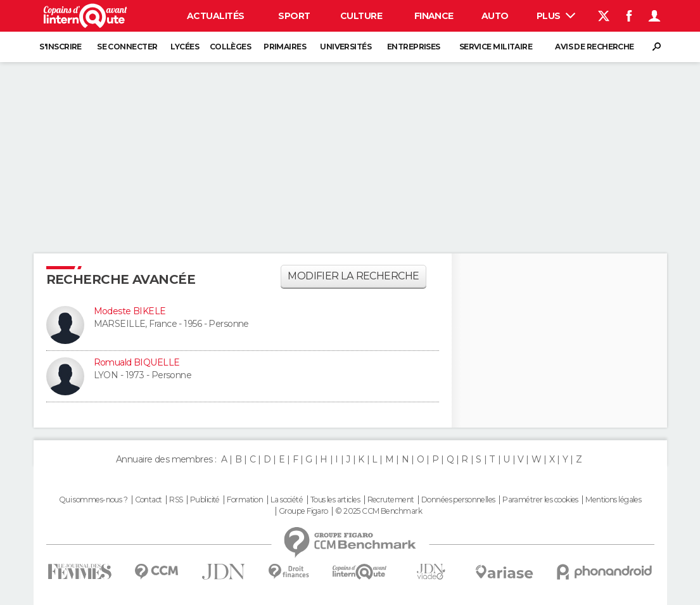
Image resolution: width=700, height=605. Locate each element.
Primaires (285, 47)
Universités (346, 47)
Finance (434, 16)
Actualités (215, 16)
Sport (294, 16)
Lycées (185, 47)
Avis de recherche (594, 47)
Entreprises (414, 47)
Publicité (205, 500)
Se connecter (127, 47)
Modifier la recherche (353, 276)
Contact (149, 500)
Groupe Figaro (303, 511)
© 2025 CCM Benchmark (379, 511)
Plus (556, 16)
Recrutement (391, 500)
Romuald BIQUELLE (137, 362)
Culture (361, 16)
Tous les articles (335, 500)
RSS (176, 500)
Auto (495, 16)
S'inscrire (60, 47)
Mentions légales (613, 500)
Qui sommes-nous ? (93, 500)
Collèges (231, 47)
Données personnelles (458, 500)
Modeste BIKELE (130, 311)
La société (287, 500)
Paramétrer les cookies (540, 500)
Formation (245, 500)
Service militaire (496, 47)
